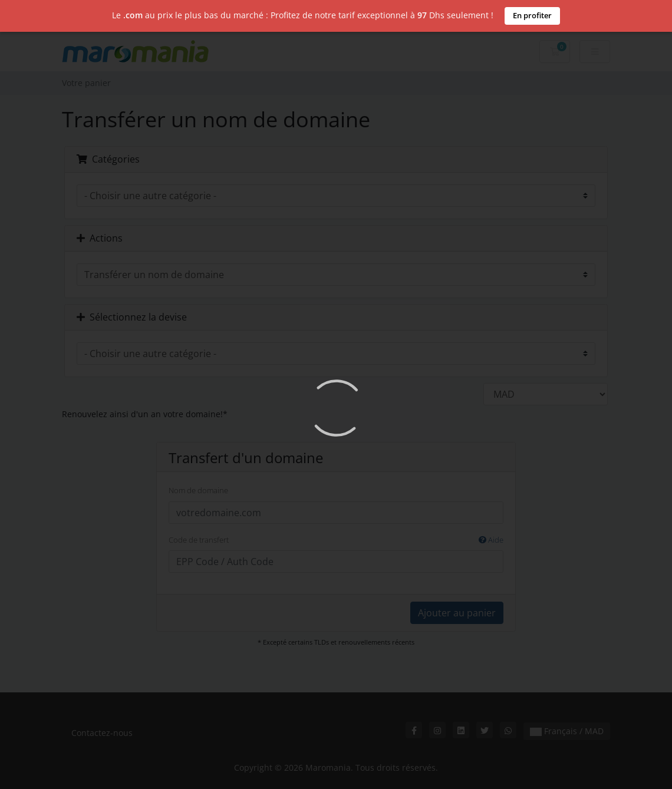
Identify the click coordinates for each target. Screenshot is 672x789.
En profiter (532, 15)
